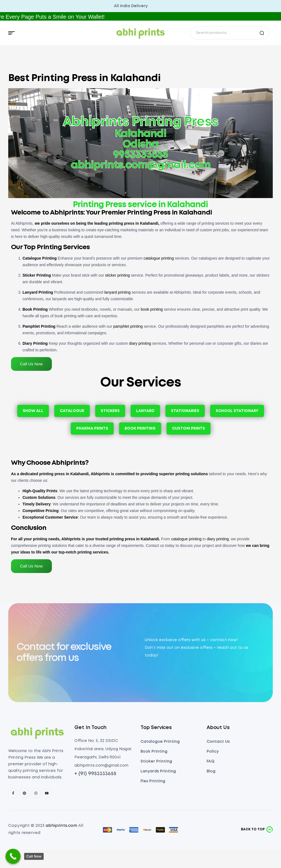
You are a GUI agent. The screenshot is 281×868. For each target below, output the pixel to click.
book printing (152, 309)
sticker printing (117, 275)
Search (262, 33)
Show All (33, 411)
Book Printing (140, 429)
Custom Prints (189, 429)
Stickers (110, 411)
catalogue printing (159, 258)
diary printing (140, 343)
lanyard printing (117, 292)
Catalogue (72, 411)
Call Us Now (31, 364)
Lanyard (145, 411)
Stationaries (185, 411)
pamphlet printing (128, 326)
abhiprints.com (61, 826)
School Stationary (237, 411)
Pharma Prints (92, 429)
